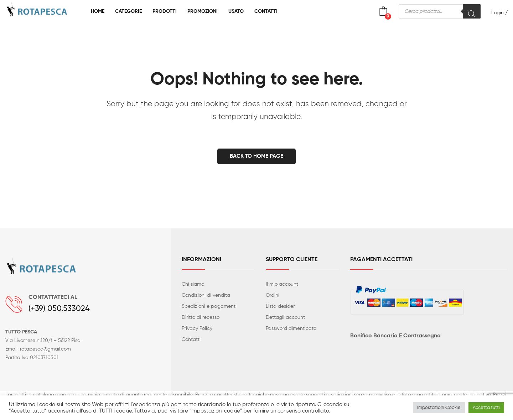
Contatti (191, 339)
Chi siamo (193, 284)
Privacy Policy (197, 328)
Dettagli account (285, 317)
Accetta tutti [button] (486, 408)
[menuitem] (98, 11)
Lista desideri (281, 306)
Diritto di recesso (201, 317)
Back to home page (256, 156)
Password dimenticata (291, 328)
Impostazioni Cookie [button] (439, 408)
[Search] (472, 11)
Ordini (273, 295)
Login (498, 13)
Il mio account (282, 284)
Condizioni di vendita (206, 295)
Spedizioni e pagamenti (209, 306)
